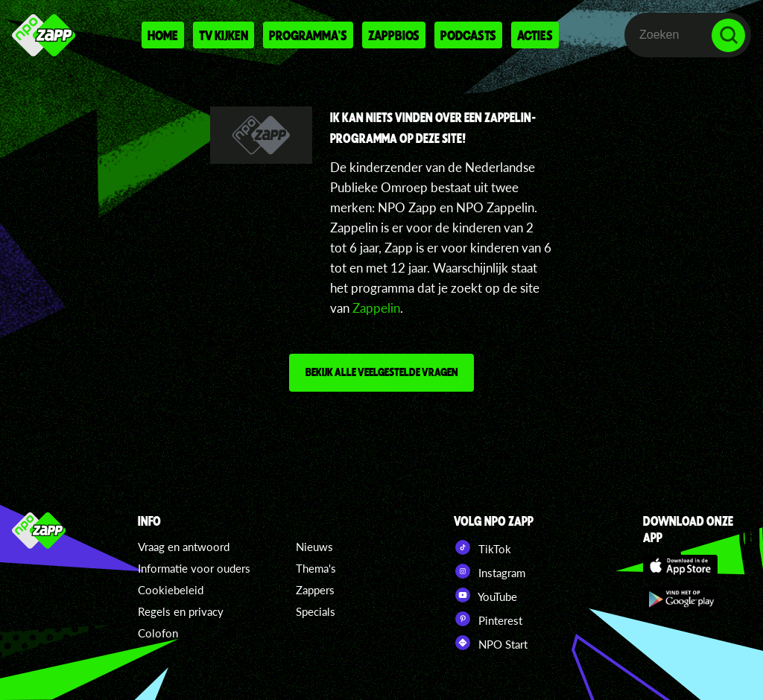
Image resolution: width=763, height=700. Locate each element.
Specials (316, 611)
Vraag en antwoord (184, 547)
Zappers (315, 590)
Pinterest (488, 619)
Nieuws (314, 547)
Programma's (308, 35)
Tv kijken (224, 35)
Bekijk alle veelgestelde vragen (381, 372)
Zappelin (376, 308)
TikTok (482, 547)
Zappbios (394, 35)
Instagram (490, 571)
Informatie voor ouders (194, 568)
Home (163, 35)
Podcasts (468, 35)
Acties (535, 35)
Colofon (158, 633)
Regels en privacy (181, 611)
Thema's (316, 568)
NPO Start (491, 643)
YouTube (485, 595)
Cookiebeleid (171, 590)
